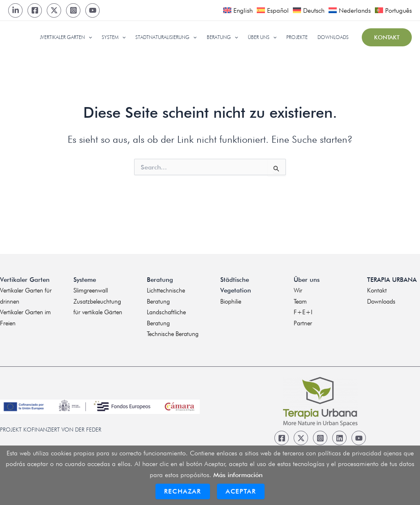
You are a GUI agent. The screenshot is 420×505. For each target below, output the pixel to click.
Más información (238, 475)
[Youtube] (92, 10)
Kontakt (377, 290)
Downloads (381, 302)
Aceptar (241, 491)
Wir (298, 290)
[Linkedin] (339, 438)
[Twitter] (54, 10)
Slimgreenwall (91, 290)
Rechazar (183, 491)
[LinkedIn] (15, 10)
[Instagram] (73, 10)
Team (300, 302)
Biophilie (231, 302)
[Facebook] (35, 10)
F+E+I (303, 312)
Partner (303, 323)
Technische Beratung (173, 334)
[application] (88, 37)
